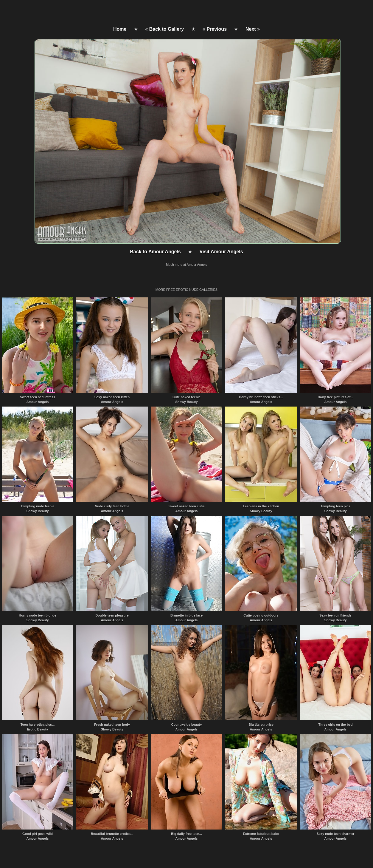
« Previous (215, 29)
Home (120, 29)
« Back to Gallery (164, 29)
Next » (253, 29)
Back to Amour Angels (155, 252)
